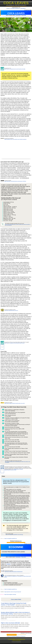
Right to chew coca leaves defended (10, 623)
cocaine (8, 564)
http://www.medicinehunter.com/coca (11, 310)
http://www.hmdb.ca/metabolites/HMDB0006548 (14, 572)
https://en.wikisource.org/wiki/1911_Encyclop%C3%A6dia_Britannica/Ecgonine (18, 577)
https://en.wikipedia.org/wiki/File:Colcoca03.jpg (14, 535)
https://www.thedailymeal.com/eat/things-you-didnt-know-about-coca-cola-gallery (18, 462)
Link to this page (28, 633)
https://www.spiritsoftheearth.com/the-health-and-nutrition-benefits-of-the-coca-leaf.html (18, 225)
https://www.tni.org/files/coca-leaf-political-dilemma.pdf (14, 343)
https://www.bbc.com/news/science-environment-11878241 (15, 181)
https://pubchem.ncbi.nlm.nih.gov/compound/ (13, 592)
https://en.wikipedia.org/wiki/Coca (11, 538)
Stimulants (23, 8)
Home (8, 8)
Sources (23, 636)
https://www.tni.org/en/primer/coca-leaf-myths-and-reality (15, 69)
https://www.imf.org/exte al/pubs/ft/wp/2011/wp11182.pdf (14, 470)
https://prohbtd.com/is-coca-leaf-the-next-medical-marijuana (15, 139)
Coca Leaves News (16, 599)
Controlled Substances (15, 8)
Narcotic (24, 15)
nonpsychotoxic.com (16, 7)
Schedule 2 (19, 15)
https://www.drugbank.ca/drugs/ (10, 594)
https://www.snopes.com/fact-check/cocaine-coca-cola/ (15, 403)
